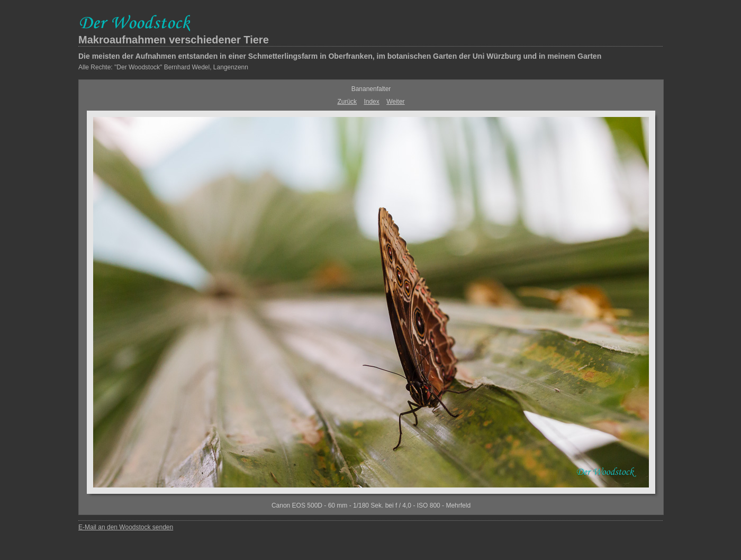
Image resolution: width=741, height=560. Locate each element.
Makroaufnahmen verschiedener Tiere (174, 40)
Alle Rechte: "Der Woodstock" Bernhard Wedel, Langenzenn (163, 67)
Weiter (395, 102)
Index (371, 102)
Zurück (347, 102)
